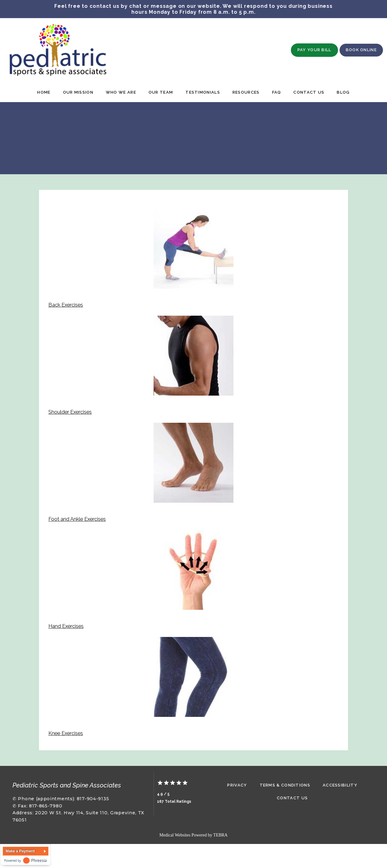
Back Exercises (66, 305)
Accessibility (340, 785)
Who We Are (121, 92)
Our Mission (78, 92)
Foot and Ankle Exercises (77, 519)
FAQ (277, 92)
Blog (343, 92)
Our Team (161, 92)
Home (44, 92)
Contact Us (309, 92)
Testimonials (203, 92)
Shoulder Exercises (70, 412)
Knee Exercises (66, 733)
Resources (246, 92)
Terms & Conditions (285, 785)
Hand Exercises (66, 626)
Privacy (237, 785)
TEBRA (220, 835)
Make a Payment (20, 851)
